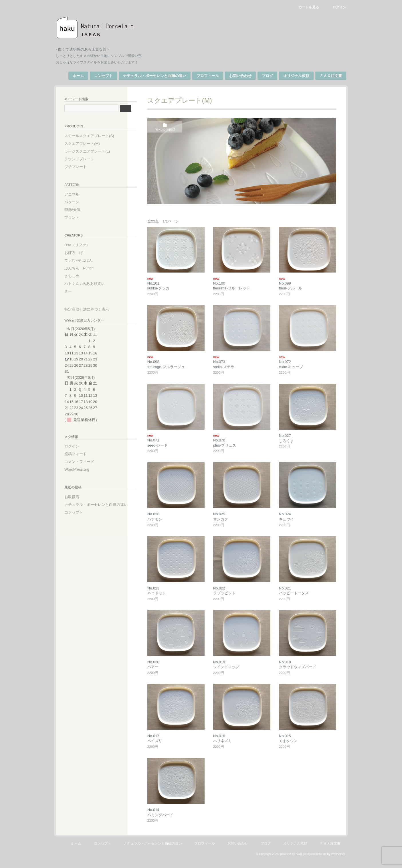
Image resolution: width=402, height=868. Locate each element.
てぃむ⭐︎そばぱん (84, 260)
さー (73, 290)
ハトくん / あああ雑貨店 (90, 283)
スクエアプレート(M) (87, 143)
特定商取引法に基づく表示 (92, 308)
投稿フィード (81, 453)
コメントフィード (84, 461)
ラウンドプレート (84, 158)
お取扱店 (77, 496)
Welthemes (333, 860)
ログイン (334, 7)
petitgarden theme (310, 860)
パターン (77, 201)
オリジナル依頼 (291, 76)
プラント (77, 217)
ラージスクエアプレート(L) (92, 151)
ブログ (263, 76)
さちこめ (77, 275)
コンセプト (99, 76)
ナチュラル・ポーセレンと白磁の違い (150, 76)
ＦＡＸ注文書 (326, 76)
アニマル (77, 193)
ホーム (73, 76)
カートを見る (304, 7)
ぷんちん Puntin (84, 267)
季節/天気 (78, 209)
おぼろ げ (79, 252)
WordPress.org (82, 469)
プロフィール (203, 76)
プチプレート (81, 166)
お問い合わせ (235, 76)
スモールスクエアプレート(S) (94, 135)
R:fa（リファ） (82, 244)
